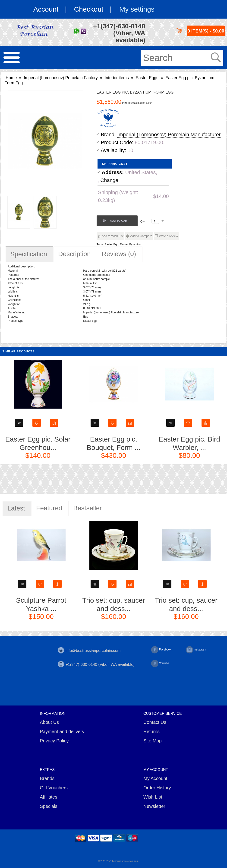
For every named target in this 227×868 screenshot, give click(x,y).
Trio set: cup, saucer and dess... (114, 604)
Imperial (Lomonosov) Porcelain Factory (61, 78)
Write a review (168, 236)
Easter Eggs (147, 78)
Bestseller (87, 508)
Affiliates (49, 797)
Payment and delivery (62, 731)
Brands (47, 778)
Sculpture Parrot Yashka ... (41, 604)
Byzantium (136, 244)
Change (109, 180)
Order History (157, 788)
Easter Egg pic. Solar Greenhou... (38, 443)
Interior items (117, 78)
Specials (49, 806)
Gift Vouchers (54, 788)
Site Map (153, 741)
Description (74, 254)
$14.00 (161, 196)
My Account (155, 778)
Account (46, 9)
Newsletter (154, 806)
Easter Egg (112, 244)
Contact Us (155, 722)
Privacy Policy (54, 741)
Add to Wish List (113, 236)
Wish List (153, 797)
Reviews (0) (119, 254)
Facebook (161, 650)
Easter (124, 244)
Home (11, 78)
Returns (151, 731)
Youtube (160, 663)
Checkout (89, 9)
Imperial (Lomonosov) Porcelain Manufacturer (169, 135)
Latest (16, 508)
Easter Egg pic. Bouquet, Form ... (114, 443)
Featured (49, 508)
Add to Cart (119, 221)
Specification (29, 254)
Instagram (196, 650)
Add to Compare (141, 236)
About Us (49, 722)
